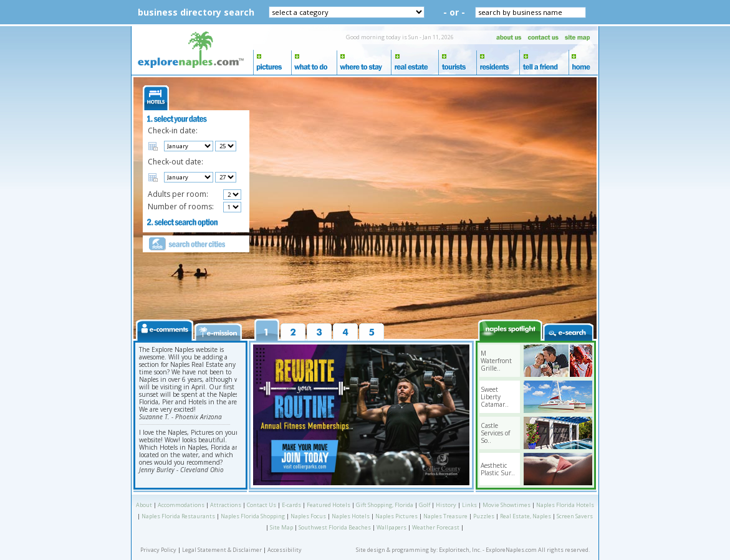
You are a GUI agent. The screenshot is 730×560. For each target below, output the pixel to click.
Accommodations (181, 505)
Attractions (226, 505)
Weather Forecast (436, 527)
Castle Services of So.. (495, 433)
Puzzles (484, 516)
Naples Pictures (396, 516)
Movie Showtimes (507, 505)
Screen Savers (575, 516)
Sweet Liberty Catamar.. (495, 397)
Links (469, 505)
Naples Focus (308, 516)
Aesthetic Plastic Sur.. (498, 469)
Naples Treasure (445, 516)
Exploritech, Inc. (460, 550)
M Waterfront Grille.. (496, 361)
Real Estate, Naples (526, 516)
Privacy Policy (158, 550)
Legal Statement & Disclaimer (222, 550)
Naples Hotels (351, 516)
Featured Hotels (329, 505)
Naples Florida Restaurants (178, 516)
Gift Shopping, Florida (385, 505)
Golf (425, 505)
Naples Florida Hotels (565, 505)
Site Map (281, 527)
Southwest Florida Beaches (335, 527)
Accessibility (285, 550)
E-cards (291, 505)
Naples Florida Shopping (253, 516)
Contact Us (262, 505)
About (144, 505)
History (446, 505)
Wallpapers (391, 527)
